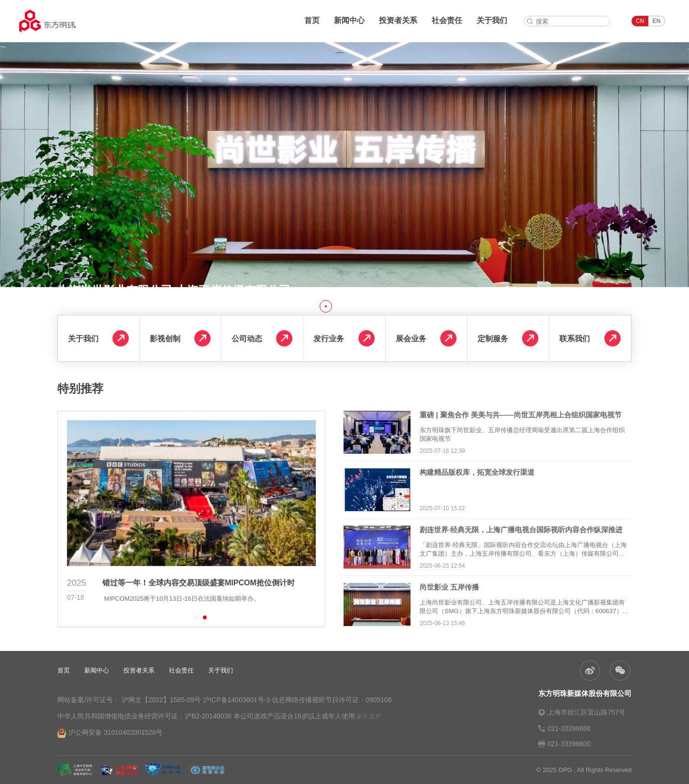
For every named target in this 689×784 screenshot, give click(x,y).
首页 (312, 20)
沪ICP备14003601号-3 (236, 700)
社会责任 (447, 20)
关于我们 (492, 20)
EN (657, 21)
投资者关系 (398, 20)
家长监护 (369, 716)
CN (640, 21)
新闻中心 (349, 20)
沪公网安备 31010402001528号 (110, 733)
